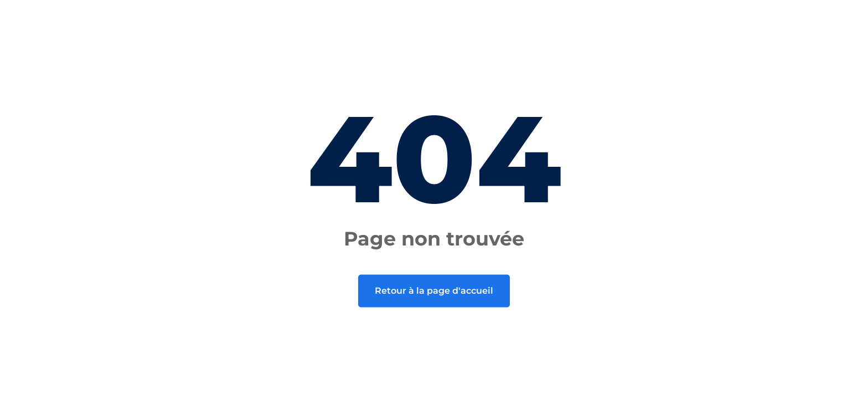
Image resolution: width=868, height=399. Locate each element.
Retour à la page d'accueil (434, 291)
